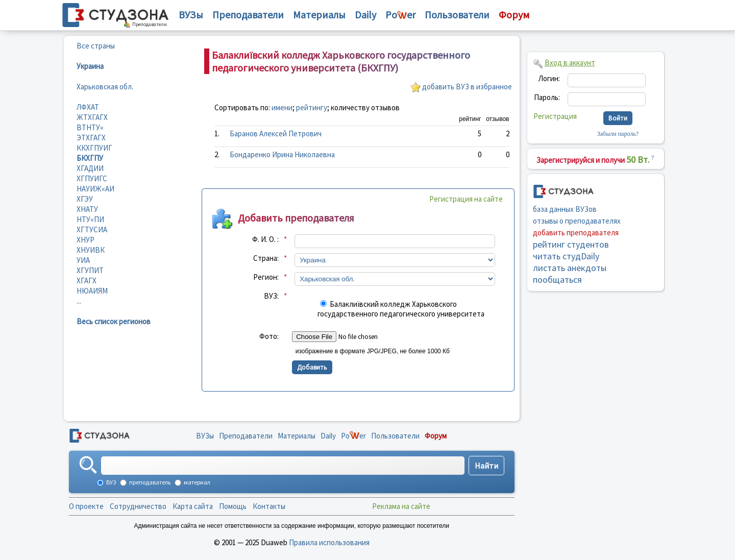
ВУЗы (191, 15)
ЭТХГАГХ (91, 138)
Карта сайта (193, 506)
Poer (400, 15)
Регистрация (555, 116)
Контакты (269, 506)
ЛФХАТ (88, 107)
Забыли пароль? (618, 134)
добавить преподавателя (576, 233)
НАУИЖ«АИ (95, 189)
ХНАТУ (87, 209)
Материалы (319, 15)
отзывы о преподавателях (577, 221)
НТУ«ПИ (90, 219)
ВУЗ (111, 482)
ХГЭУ (85, 199)
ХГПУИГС (92, 178)
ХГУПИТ (90, 270)
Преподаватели (248, 15)
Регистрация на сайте (466, 199)
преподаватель (149, 482)
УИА (83, 260)
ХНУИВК (91, 250)
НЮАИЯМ (92, 291)
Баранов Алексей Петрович (276, 133)
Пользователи (457, 15)
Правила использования (329, 542)
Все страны (96, 46)
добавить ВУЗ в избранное (467, 87)
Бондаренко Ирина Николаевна (282, 154)
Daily (365, 15)
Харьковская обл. (105, 87)
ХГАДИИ (90, 168)
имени (282, 107)
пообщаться (557, 279)
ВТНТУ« (90, 127)
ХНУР (85, 240)
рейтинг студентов (571, 244)
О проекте (86, 506)
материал (197, 482)
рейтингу (312, 107)
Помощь (233, 506)
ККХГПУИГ (94, 148)
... (79, 301)
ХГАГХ (87, 281)
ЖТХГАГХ (92, 117)
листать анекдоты (570, 268)
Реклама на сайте (401, 506)
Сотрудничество (138, 506)
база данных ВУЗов (565, 209)
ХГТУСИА (92, 229)
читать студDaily (566, 256)
